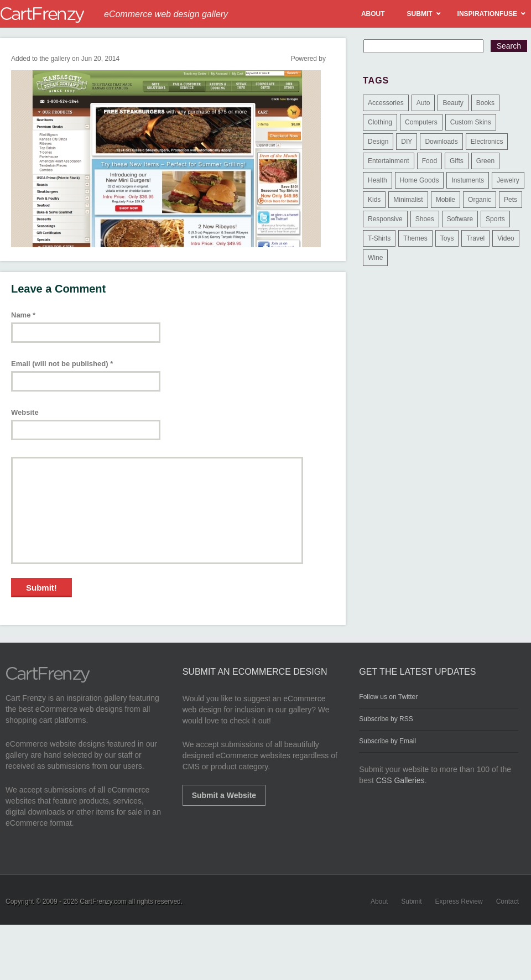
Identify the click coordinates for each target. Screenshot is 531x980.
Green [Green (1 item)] (485, 161)
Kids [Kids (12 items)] (374, 200)
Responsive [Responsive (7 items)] (385, 219)
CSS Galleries (400, 780)
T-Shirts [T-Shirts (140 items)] (379, 238)
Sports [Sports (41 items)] (495, 219)
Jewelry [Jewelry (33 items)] (508, 180)
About (379, 901)
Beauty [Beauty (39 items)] (453, 103)
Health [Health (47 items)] (378, 180)
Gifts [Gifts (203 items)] (457, 161)
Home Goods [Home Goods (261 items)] (420, 180)
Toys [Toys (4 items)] (447, 238)
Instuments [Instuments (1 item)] (468, 180)
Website (25, 412)
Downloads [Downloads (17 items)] (441, 142)
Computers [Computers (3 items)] (421, 122)
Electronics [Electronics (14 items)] (487, 142)
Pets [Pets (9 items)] (511, 200)
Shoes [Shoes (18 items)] (425, 219)
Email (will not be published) (62, 364)
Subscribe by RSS (386, 719)
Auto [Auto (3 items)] (423, 103)
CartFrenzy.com (103, 901)
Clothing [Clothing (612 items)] (380, 122)
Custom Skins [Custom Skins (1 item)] (471, 122)
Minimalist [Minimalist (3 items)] (408, 200)
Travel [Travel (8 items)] (475, 238)
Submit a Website (224, 795)
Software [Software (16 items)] (460, 219)
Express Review (459, 901)
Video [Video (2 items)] (506, 238)
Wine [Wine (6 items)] (375, 258)
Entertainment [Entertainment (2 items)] (389, 161)
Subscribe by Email (387, 741)
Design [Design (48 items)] (378, 142)
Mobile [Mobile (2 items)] (446, 200)
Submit (411, 901)
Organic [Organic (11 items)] (480, 200)
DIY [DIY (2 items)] (407, 142)
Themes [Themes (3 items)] (415, 238)
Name (23, 315)
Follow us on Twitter (388, 697)
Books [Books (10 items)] (485, 103)
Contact (507, 901)
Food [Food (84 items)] (430, 161)
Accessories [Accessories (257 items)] (386, 103)
